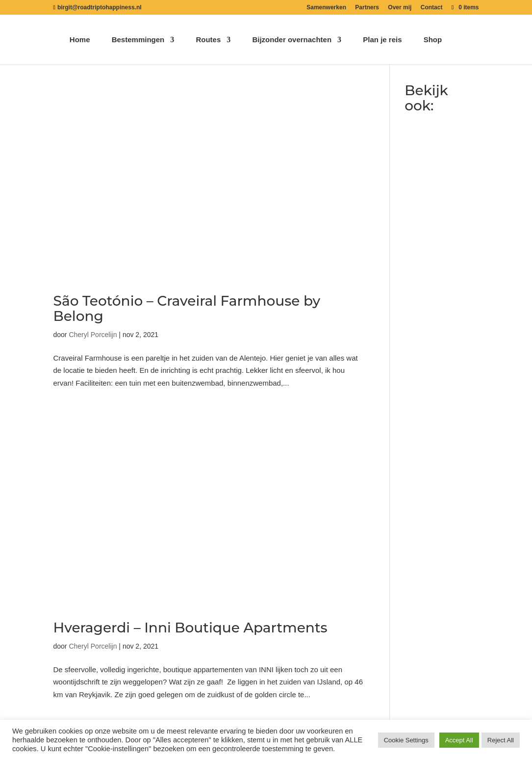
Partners (367, 8)
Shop (433, 40)
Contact (432, 8)
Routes (208, 40)
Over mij (400, 8)
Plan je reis (382, 40)
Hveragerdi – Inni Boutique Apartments (190, 628)
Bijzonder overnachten (292, 40)
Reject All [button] (501, 740)
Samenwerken (326, 8)
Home (80, 40)
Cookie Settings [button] (406, 740)
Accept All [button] (459, 740)
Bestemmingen (138, 40)
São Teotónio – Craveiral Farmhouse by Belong (187, 308)
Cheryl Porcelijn (93, 335)
